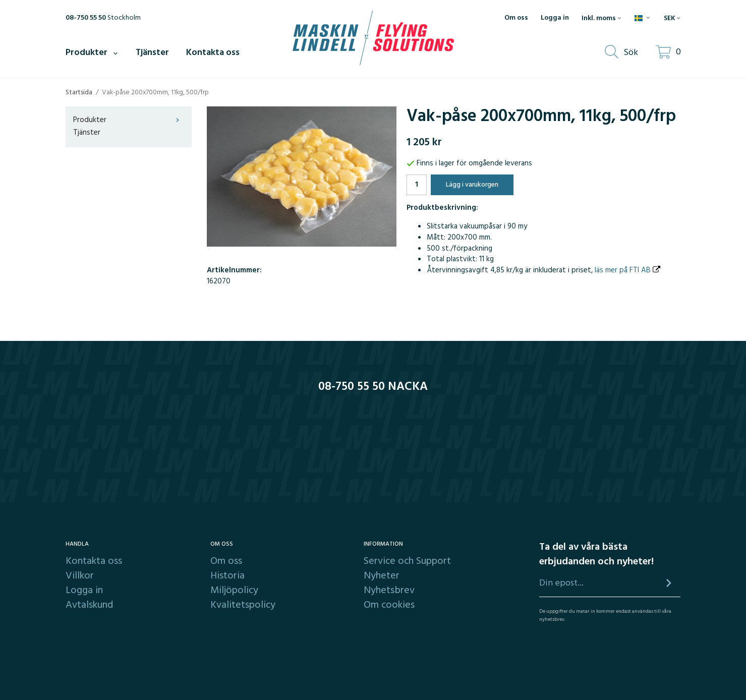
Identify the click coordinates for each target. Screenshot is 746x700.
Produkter (92, 53)
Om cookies (389, 605)
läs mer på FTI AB (627, 270)
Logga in (555, 18)
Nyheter (382, 576)
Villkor (80, 576)
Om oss (516, 18)
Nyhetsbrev (389, 591)
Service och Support (407, 561)
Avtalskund (89, 605)
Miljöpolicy (234, 591)
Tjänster (152, 53)
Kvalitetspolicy (243, 605)
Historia (227, 576)
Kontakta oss (213, 53)
